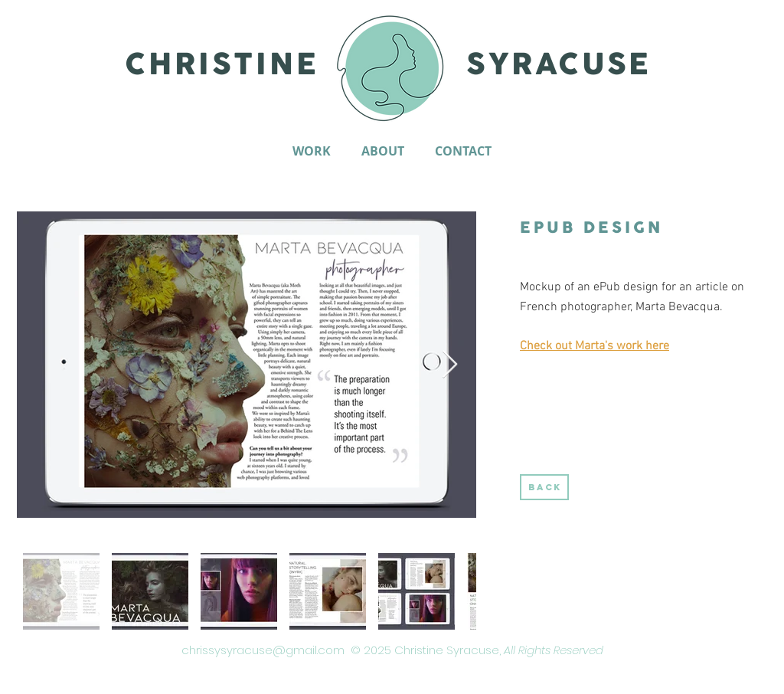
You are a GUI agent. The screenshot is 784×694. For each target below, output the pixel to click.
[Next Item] (450, 365)
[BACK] (544, 487)
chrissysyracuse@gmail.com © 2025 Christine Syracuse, (392, 650)
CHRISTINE (222, 65)
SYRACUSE (559, 65)
